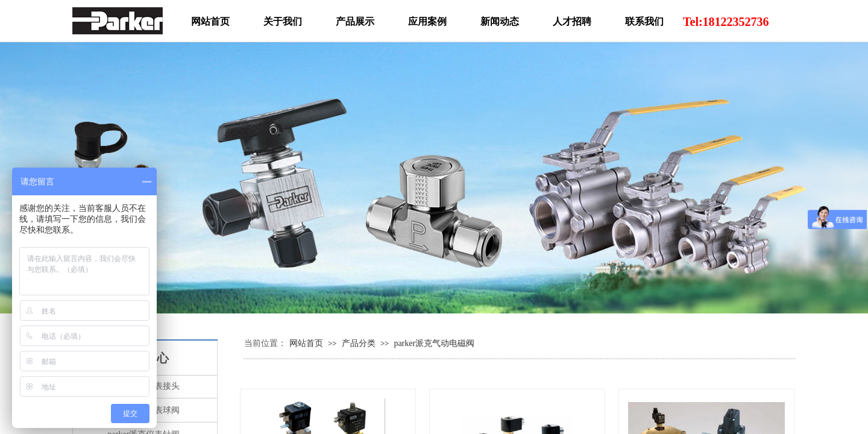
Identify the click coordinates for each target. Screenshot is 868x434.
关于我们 (283, 21)
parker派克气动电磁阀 (434, 343)
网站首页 (306, 343)
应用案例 (427, 21)
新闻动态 (500, 21)
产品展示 (355, 21)
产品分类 (359, 343)
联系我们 (644, 21)
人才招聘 (572, 21)
